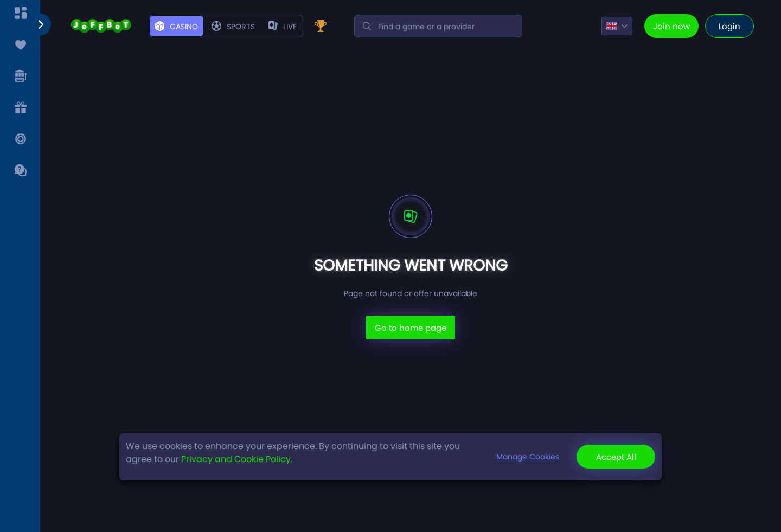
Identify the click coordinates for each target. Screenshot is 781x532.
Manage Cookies (528, 457)
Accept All (616, 457)
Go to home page (411, 328)
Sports (233, 27)
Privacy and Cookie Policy (236, 459)
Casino (177, 27)
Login (729, 26)
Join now (671, 26)
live (283, 27)
